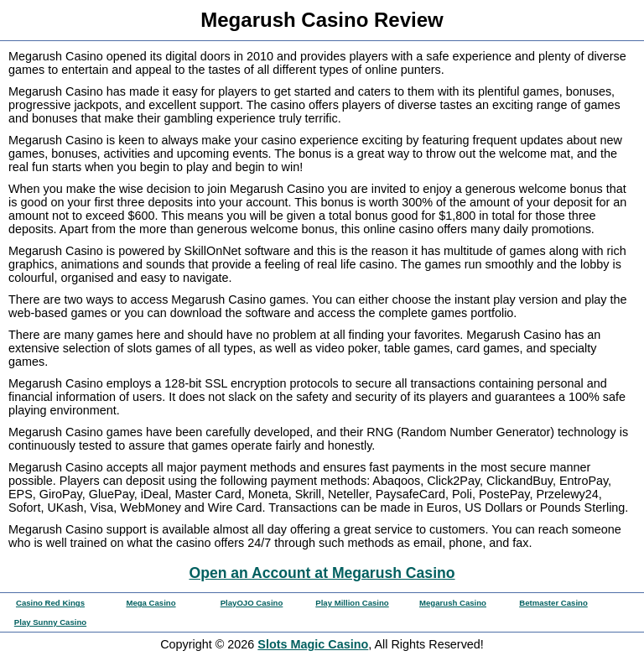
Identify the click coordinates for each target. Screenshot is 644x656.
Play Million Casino (352, 603)
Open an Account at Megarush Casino (322, 573)
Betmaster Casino (553, 603)
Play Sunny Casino (50, 622)
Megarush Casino (453, 603)
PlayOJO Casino (252, 603)
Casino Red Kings (50, 603)
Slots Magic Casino (313, 644)
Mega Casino (151, 603)
